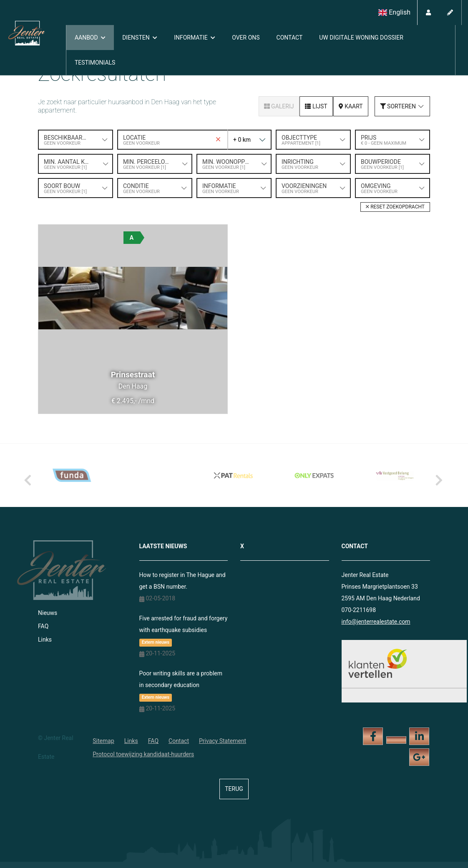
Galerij (279, 106)
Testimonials (95, 63)
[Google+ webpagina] (419, 757)
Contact (290, 38)
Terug (234, 789)
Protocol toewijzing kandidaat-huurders (143, 754)
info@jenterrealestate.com (376, 622)
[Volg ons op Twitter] (396, 740)
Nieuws (48, 613)
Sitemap (103, 741)
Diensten (140, 38)
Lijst (316, 106)
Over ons (246, 38)
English (394, 12)
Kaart (351, 106)
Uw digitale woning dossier (361, 38)
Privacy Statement (223, 741)
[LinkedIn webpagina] (419, 736)
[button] (395, 207)
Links (45, 640)
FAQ (43, 626)
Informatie (195, 38)
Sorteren (402, 106)
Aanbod (90, 38)
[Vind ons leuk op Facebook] (373, 736)
